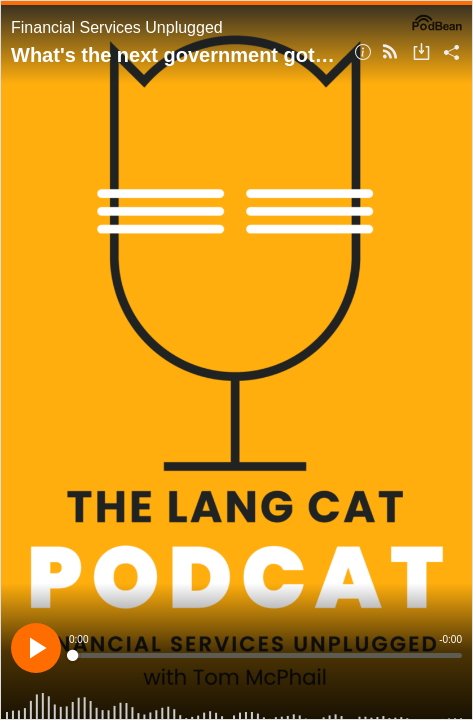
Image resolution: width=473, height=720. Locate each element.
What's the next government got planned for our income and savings (175, 55)
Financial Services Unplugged (117, 27)
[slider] (265, 655)
